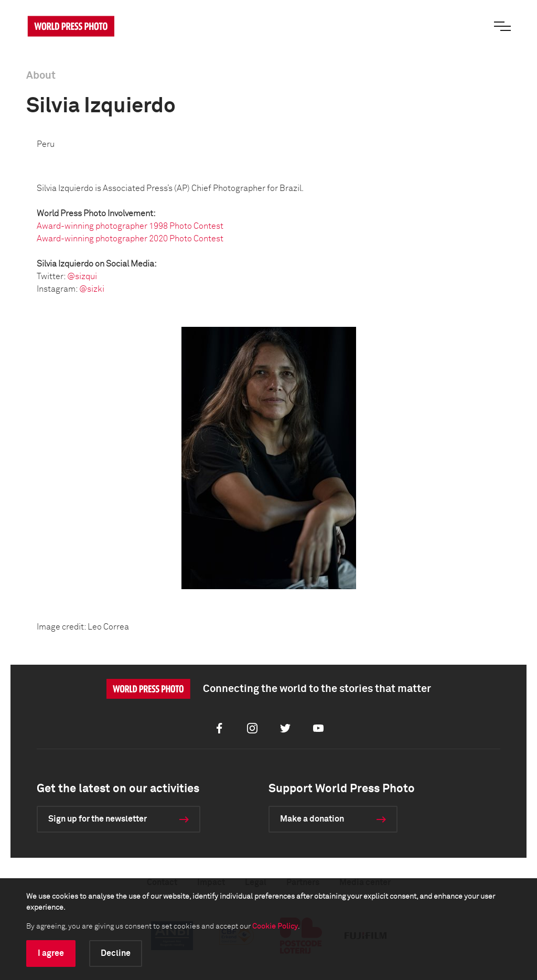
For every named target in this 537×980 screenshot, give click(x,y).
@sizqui (82, 276)
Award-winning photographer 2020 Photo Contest (130, 239)
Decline (116, 953)
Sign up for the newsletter (98, 819)
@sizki (92, 289)
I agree (51, 953)
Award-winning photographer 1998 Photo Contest (130, 226)
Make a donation (312, 819)
